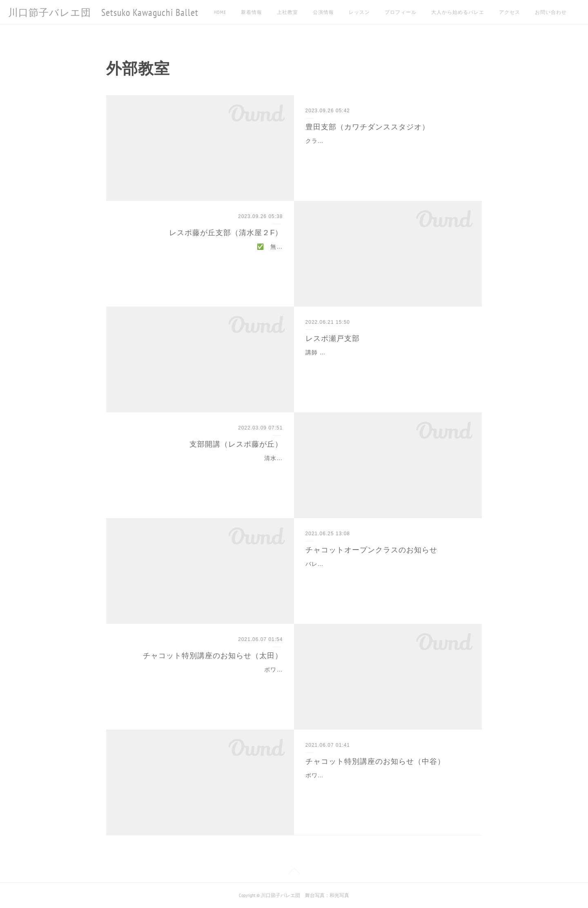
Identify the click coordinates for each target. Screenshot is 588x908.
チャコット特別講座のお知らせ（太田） (213, 656)
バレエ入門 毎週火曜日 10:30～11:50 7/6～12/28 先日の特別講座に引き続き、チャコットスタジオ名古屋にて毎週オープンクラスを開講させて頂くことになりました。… (388, 574)
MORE (541, 12)
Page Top (294, 872)
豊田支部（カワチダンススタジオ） (367, 127)
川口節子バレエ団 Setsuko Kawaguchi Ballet (103, 12)
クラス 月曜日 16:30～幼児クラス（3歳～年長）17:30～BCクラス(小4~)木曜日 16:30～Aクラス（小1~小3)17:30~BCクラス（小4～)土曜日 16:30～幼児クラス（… (387, 151)
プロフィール (401, 12)
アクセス (510, 12)
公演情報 (323, 12)
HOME (220, 12)
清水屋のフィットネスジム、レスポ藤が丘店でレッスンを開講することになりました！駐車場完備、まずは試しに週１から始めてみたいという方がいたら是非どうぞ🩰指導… (202, 468)
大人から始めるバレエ (458, 12)
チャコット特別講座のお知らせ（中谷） (375, 761)
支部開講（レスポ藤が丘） (236, 444)
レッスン (359, 12)
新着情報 (252, 12)
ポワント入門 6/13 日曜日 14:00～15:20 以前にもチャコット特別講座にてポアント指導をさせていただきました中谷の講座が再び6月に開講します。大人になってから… (387, 786)
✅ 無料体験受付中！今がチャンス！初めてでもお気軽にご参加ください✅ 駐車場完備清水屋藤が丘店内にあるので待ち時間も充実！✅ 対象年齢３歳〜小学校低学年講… (202, 257)
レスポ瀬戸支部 (333, 338)
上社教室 (287, 12)
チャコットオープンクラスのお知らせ (371, 550)
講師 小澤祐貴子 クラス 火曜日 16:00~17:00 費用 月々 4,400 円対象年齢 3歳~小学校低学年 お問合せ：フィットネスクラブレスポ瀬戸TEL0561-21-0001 (388, 363)
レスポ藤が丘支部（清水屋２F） (226, 233)
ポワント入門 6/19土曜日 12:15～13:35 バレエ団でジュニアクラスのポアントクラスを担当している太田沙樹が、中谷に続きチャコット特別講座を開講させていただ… (202, 680)
